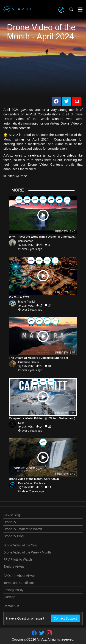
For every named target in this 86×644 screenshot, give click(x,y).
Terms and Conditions (19, 583)
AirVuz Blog (12, 515)
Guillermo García (29, 362)
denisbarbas (26, 241)
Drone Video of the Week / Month (27, 552)
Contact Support (65, 618)
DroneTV (10, 522)
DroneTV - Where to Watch (23, 529)
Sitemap (9, 597)
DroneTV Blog (14, 536)
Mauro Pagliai (26, 302)
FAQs (7, 576)
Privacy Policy (13, 590)
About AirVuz (26, 576)
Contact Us (11, 606)
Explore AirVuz (14, 567)
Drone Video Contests (32, 483)
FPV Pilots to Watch (18, 559)
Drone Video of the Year (20, 545)
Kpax (21, 423)
